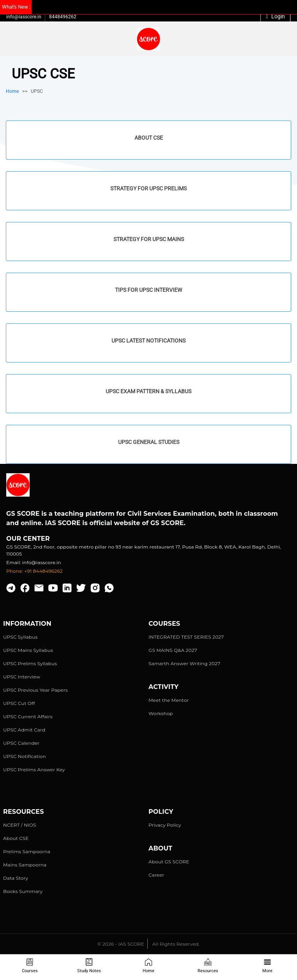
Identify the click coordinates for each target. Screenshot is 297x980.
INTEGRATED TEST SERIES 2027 (186, 637)
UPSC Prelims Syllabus (30, 663)
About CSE (149, 138)
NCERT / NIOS (20, 825)
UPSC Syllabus (20, 637)
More (267, 966)
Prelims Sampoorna (27, 851)
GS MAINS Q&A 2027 (173, 650)
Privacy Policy (165, 825)
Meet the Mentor (169, 700)
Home (148, 966)
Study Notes (89, 966)
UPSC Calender (21, 743)
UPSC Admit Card (24, 730)
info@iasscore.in (24, 17)
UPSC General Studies (149, 442)
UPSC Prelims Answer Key (34, 770)
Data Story (16, 878)
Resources (208, 966)
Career (156, 875)
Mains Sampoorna (25, 865)
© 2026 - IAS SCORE (121, 944)
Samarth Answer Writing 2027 (184, 663)
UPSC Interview (22, 677)
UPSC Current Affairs (28, 716)
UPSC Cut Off (19, 703)
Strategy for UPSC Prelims (148, 188)
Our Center (28, 539)
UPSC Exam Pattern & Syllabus (148, 391)
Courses (30, 966)
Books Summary (23, 891)
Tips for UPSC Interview (148, 290)
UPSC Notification (25, 756)
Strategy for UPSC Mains (149, 239)
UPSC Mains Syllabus (28, 650)
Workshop (161, 713)
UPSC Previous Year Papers (35, 690)
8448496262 (63, 17)
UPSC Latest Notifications (148, 341)
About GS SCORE (169, 862)
